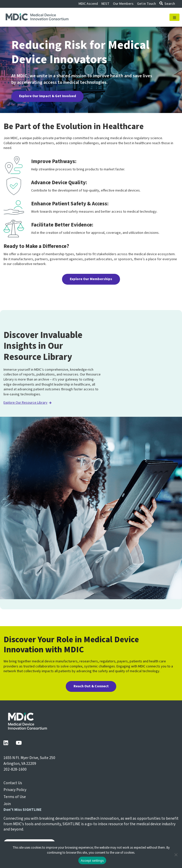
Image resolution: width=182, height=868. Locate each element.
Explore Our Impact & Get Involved (48, 96)
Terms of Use (15, 797)
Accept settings (92, 861)
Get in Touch (146, 4)
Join (7, 804)
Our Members (123, 4)
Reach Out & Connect (91, 686)
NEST (105, 4)
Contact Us (13, 783)
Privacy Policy (15, 790)
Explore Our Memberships (91, 279)
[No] (176, 855)
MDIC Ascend (88, 4)
